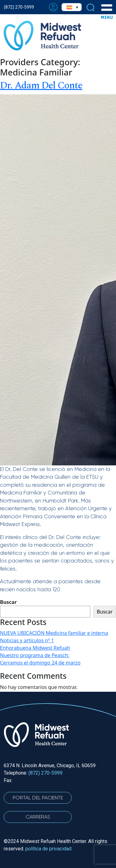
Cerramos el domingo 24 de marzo (40, 663)
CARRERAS (38, 817)
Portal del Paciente (38, 798)
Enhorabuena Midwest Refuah (35, 648)
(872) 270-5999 (19, 7)
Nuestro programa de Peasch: (35, 655)
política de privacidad (48, 849)
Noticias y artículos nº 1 (27, 640)
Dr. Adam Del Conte (41, 86)
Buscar (8, 602)
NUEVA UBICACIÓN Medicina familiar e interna (54, 633)
